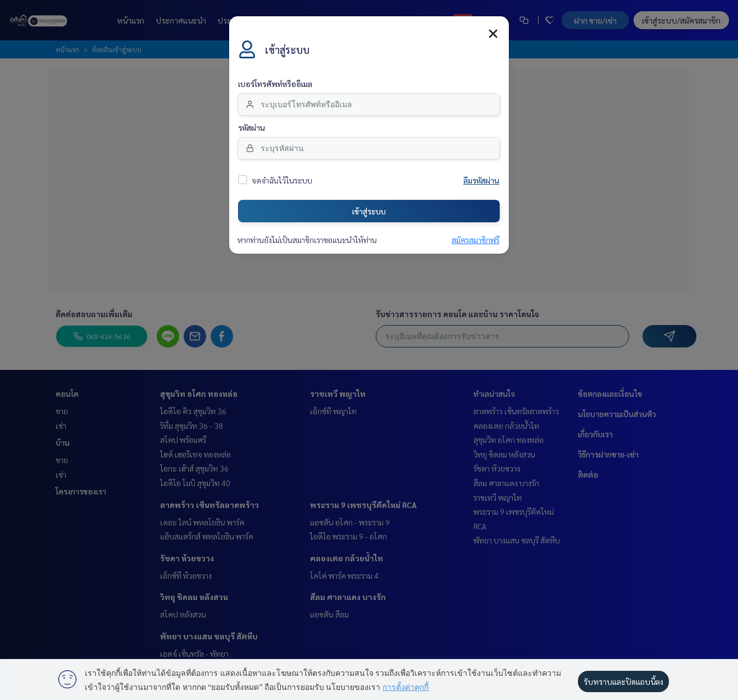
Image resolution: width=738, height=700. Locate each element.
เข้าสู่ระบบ (369, 211)
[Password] (369, 148)
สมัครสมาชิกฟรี (475, 240)
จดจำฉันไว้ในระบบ (282, 181)
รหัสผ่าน (252, 128)
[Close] (493, 34)
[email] (369, 104)
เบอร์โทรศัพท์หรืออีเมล (275, 84)
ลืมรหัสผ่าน (481, 181)
